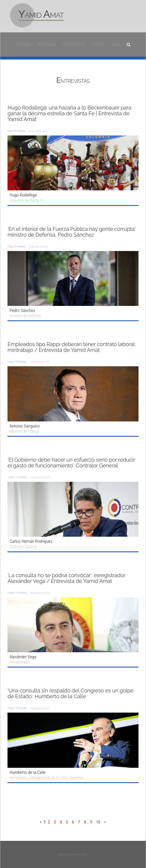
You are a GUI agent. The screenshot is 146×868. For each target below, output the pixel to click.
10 (98, 822)
